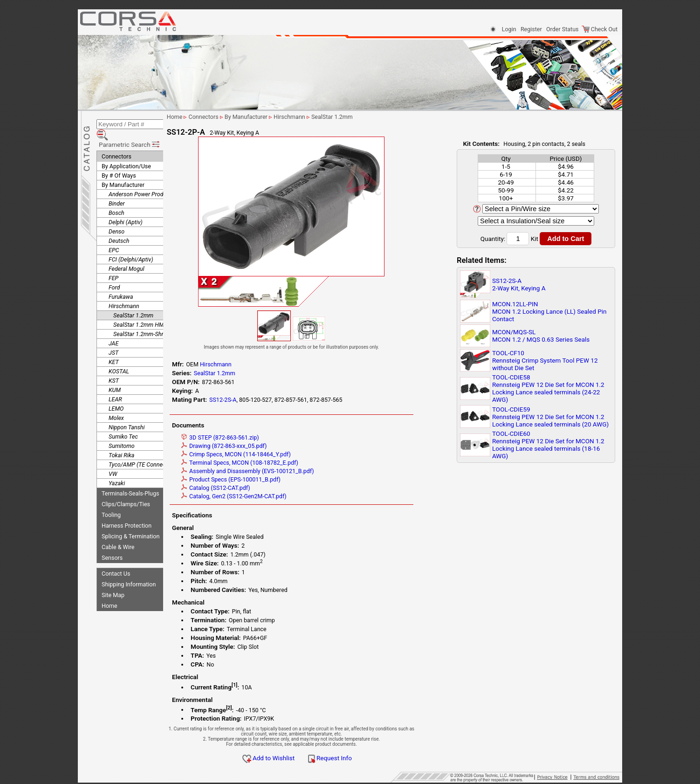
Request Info (364, 758)
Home (110, 591)
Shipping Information (129, 570)
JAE (113, 329)
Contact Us (116, 559)
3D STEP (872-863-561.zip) (254, 437)
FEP (113, 264)
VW (113, 459)
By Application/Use (126, 152)
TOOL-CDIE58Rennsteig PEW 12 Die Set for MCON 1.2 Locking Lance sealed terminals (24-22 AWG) (548, 388)
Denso (117, 217)
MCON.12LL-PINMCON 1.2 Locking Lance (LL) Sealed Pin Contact (549, 311)
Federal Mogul (127, 254)
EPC (114, 236)
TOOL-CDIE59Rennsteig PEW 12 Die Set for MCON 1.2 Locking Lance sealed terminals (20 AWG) (550, 417)
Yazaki (117, 469)
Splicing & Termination (130, 522)
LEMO (116, 394)
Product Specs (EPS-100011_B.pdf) (264, 479)
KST (114, 366)
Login (509, 29)
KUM (115, 375)
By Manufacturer (123, 170)
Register (531, 29)
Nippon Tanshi (127, 413)
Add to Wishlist (302, 758)
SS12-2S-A (256, 400)
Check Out (600, 29)
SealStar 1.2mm (133, 301)
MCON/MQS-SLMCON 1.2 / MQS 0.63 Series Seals (541, 336)
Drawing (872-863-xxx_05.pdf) (257, 446)
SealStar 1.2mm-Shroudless (148, 320)
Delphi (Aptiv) (126, 208)
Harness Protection (127, 511)
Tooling (111, 500)
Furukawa (121, 282)
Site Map (113, 581)
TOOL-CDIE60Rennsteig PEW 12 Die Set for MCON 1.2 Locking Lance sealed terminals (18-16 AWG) (548, 445)
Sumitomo (122, 431)
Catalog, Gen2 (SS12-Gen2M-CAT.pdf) (268, 496)
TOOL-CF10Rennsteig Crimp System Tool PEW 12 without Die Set (545, 360)
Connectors (117, 142)
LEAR (115, 385)
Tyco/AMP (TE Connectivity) (144, 450)
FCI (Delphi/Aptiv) (131, 245)
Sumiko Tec (123, 422)
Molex (116, 403)
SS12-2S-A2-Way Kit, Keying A (519, 284)
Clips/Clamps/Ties (126, 490)
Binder (117, 189)
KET (114, 347)
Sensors (112, 543)
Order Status (562, 29)
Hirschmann (124, 292)
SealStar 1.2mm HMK (140, 310)
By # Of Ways (119, 161)
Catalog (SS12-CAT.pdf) (249, 488)
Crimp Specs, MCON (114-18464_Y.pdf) (270, 454)
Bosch (117, 198)
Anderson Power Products (141, 180)
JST (113, 338)
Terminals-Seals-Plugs (130, 479)
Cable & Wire (118, 533)
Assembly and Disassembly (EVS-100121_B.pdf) (281, 471)
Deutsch (119, 226)
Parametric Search (130, 130)
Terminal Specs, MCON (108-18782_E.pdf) (273, 463)
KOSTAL (119, 357)
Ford (114, 273)
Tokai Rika (121, 441)
